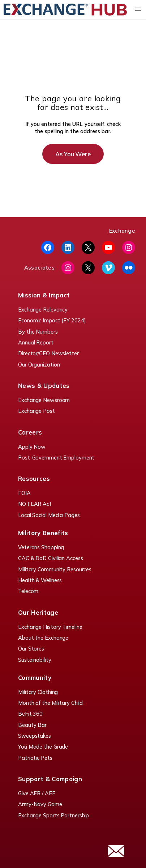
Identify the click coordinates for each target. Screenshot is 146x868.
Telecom (28, 591)
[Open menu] (138, 9)
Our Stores (31, 649)
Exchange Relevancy (43, 310)
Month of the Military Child (50, 703)
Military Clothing (38, 692)
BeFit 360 (30, 714)
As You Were (73, 154)
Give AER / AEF (37, 793)
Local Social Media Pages (49, 515)
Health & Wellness (40, 580)
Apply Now (32, 447)
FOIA (24, 493)
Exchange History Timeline (50, 627)
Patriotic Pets (35, 758)
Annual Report (36, 342)
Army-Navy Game (40, 804)
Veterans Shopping (41, 547)
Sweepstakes (35, 736)
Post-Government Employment (56, 458)
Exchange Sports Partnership (53, 815)
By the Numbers (38, 332)
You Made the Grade (43, 747)
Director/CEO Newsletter (48, 353)
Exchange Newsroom (44, 400)
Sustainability (35, 660)
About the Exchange (43, 638)
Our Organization (39, 365)
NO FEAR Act (35, 504)
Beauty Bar (32, 725)
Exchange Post (36, 411)
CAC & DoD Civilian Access (51, 558)
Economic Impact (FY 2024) (52, 320)
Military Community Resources (55, 569)
